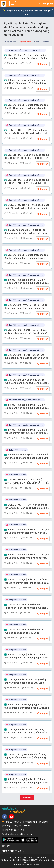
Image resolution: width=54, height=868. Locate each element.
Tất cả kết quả (10, 42)
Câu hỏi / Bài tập (42, 42)
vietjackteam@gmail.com (21, 834)
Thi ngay (43, 64)
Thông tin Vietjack (13, 851)
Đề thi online (25, 42)
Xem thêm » (27, 798)
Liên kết (7, 846)
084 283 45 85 (17, 830)
